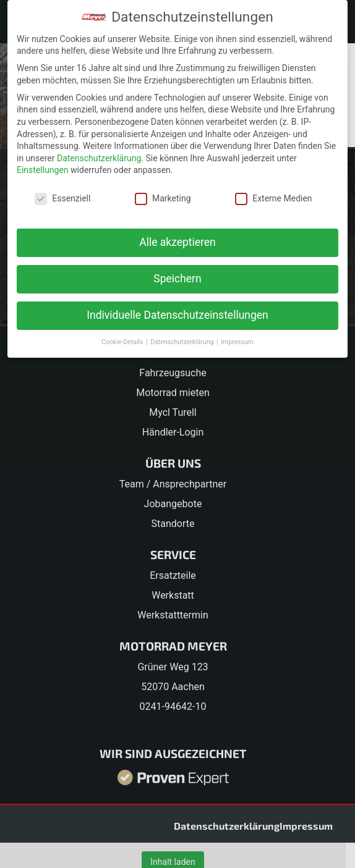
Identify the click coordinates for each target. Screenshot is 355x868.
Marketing (163, 199)
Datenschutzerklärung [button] (183, 342)
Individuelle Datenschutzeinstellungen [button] (177, 315)
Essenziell (62, 199)
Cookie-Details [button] (123, 342)
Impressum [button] (237, 342)
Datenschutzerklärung (99, 158)
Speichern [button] (177, 279)
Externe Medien (273, 199)
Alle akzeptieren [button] (177, 242)
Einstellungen (43, 170)
